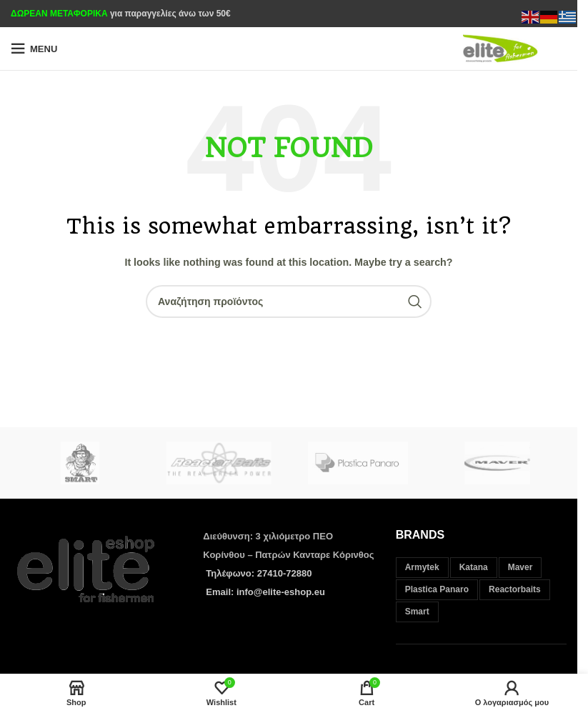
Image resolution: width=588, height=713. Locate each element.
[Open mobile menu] (34, 49)
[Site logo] (511, 48)
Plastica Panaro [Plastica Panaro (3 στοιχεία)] (437, 589)
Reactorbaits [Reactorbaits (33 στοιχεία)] (515, 589)
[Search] (289, 301)
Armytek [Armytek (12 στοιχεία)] (422, 567)
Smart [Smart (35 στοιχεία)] (417, 612)
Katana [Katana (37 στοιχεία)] (474, 567)
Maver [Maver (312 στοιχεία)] (520, 567)
